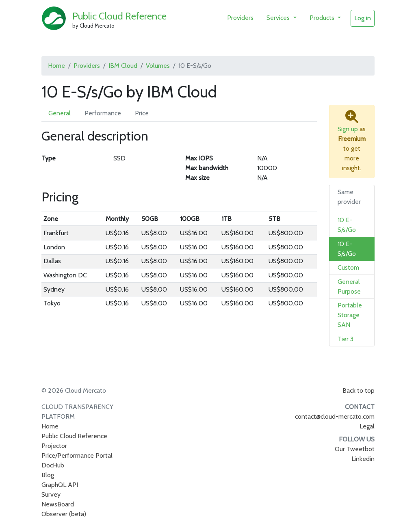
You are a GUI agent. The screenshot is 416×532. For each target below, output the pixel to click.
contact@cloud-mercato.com (335, 416)
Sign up (348, 129)
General (60, 113)
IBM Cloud (123, 66)
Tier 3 (346, 339)
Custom (348, 267)
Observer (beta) (64, 514)
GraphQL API (60, 485)
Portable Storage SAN (350, 315)
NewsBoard (58, 504)
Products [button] (323, 18)
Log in (363, 18)
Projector (54, 446)
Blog (48, 475)
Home (56, 66)
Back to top (359, 390)
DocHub (53, 465)
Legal (367, 426)
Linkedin (363, 459)
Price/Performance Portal (77, 455)
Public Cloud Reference (119, 16)
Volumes (158, 66)
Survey (51, 494)
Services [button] (279, 18)
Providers (240, 18)
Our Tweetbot (355, 449)
